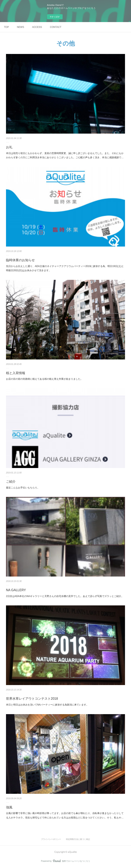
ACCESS (37, 27)
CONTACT (56, 27)
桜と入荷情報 (16, 373)
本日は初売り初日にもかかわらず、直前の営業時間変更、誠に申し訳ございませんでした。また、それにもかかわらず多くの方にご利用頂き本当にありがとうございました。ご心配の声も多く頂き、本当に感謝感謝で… (65, 155)
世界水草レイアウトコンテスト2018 (32, 699)
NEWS (20, 27)
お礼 (9, 147)
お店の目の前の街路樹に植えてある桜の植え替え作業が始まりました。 (44, 379)
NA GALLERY (16, 590)
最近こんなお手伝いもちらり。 (23, 488)
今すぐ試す (55, 17)
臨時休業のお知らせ (20, 260)
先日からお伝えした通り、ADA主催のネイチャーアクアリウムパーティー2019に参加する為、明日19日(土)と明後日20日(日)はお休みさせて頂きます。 (65, 268)
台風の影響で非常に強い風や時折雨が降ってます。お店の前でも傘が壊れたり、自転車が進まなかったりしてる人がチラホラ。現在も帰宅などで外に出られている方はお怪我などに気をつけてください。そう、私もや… (65, 815)
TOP (6, 27)
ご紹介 (11, 482)
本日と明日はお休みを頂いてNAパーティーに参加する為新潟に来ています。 (47, 705)
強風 (9, 807)
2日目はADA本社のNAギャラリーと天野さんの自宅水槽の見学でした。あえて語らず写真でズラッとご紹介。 (65, 596)
